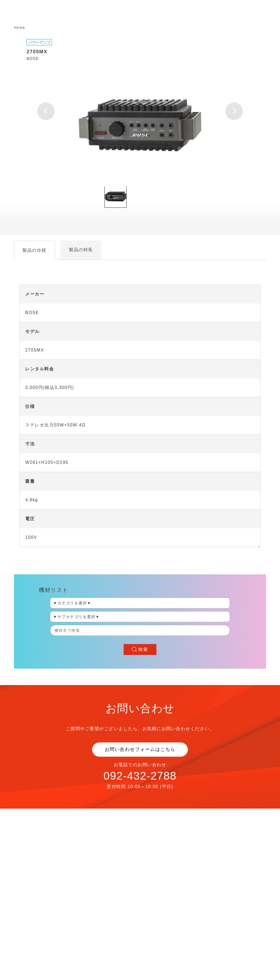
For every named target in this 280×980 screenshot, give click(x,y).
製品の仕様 (34, 250)
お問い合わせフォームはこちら (140, 749)
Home (20, 27)
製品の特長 (81, 250)
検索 (143, 649)
